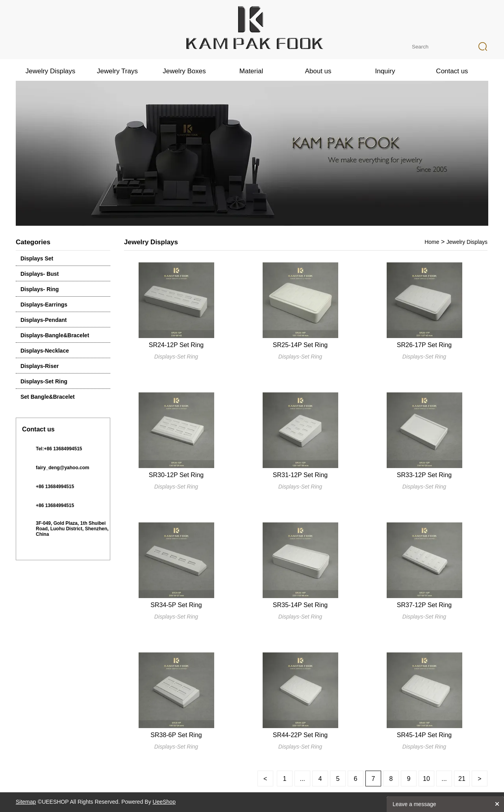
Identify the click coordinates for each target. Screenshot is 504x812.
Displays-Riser (40, 366)
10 (426, 779)
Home (432, 242)
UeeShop (164, 802)
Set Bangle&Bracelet (48, 397)
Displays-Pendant (44, 320)
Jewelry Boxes (184, 71)
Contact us (452, 71)
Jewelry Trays (117, 71)
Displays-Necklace (45, 351)
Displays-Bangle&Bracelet (55, 335)
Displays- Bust (40, 274)
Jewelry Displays (51, 71)
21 (462, 779)
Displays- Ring (40, 289)
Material (251, 71)
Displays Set (37, 258)
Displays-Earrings (44, 305)
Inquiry (385, 71)
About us (318, 71)
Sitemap (26, 802)
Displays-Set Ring (44, 381)
